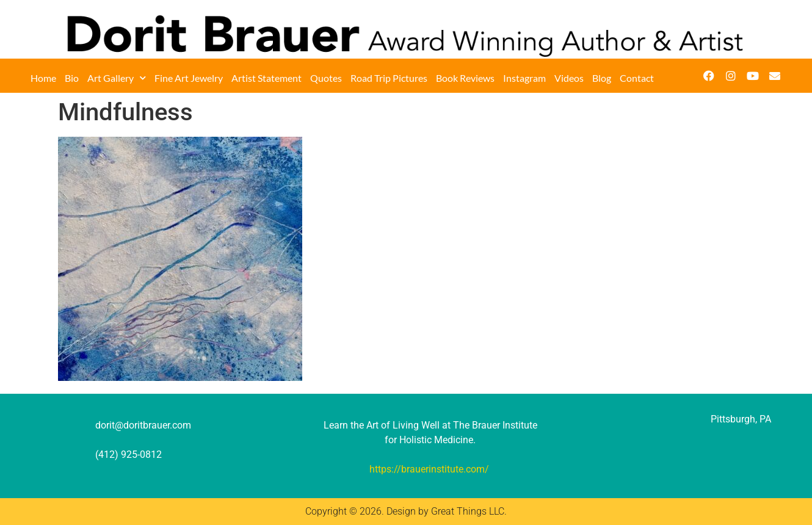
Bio (72, 78)
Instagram (524, 78)
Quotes (326, 78)
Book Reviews (465, 78)
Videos (569, 78)
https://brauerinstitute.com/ (429, 469)
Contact (637, 78)
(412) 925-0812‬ (129, 454)
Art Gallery (117, 78)
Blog (602, 78)
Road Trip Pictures (389, 78)
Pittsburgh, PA (741, 419)
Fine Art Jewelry (189, 78)
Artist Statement (266, 78)
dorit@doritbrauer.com (143, 425)
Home (43, 78)
